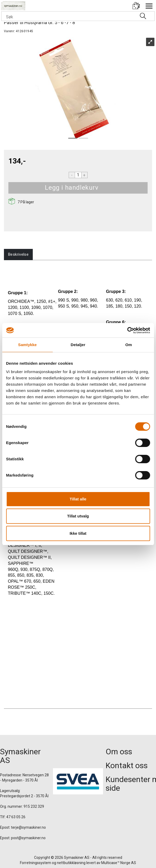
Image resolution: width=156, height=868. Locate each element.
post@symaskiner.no (28, 838)
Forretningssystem (36, 863)
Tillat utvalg (78, 516)
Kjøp (105, 188)
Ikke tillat (78, 533)
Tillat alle (78, 499)
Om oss (119, 752)
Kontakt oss (127, 765)
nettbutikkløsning (71, 863)
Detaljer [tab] (78, 345)
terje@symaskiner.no (28, 827)
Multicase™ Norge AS (119, 863)
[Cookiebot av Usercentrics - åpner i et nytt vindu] (127, 330)
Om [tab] (129, 345)
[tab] (18, 255)
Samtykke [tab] (27, 345)
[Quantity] (78, 175)
